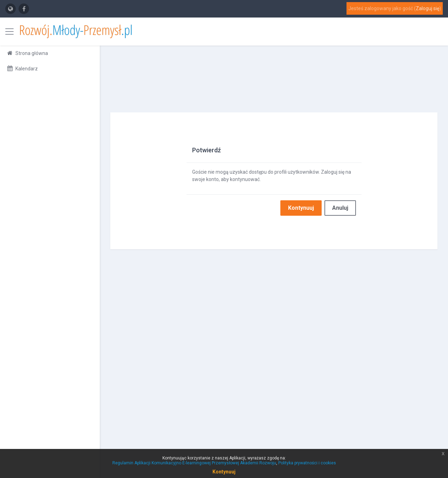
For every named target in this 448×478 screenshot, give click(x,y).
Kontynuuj (301, 208)
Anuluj (340, 208)
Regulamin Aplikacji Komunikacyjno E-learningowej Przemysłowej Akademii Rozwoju (194, 463)
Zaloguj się (428, 8)
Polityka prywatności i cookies (307, 463)
